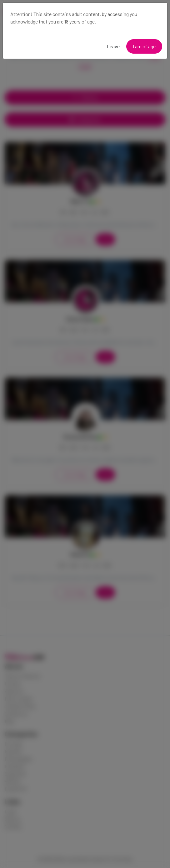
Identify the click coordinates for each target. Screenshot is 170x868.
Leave (113, 46)
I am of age (144, 46)
